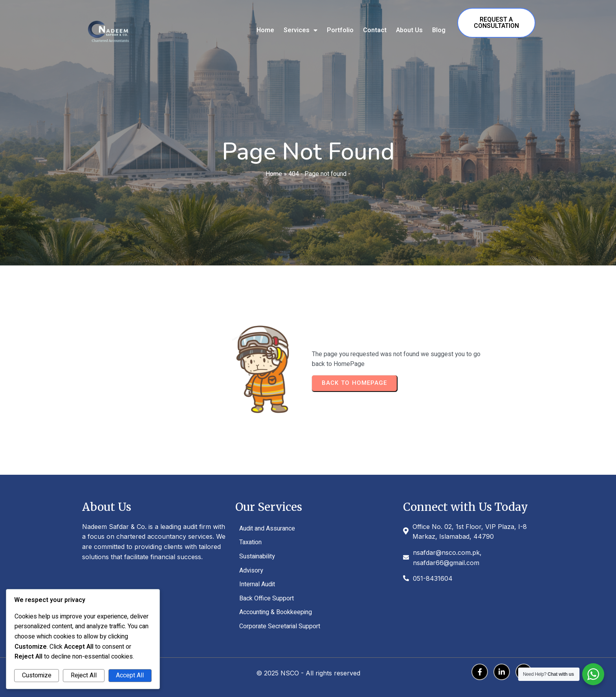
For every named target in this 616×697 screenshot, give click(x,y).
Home (274, 174)
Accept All (130, 675)
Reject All (84, 675)
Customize (37, 675)
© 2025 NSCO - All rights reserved (308, 673)
